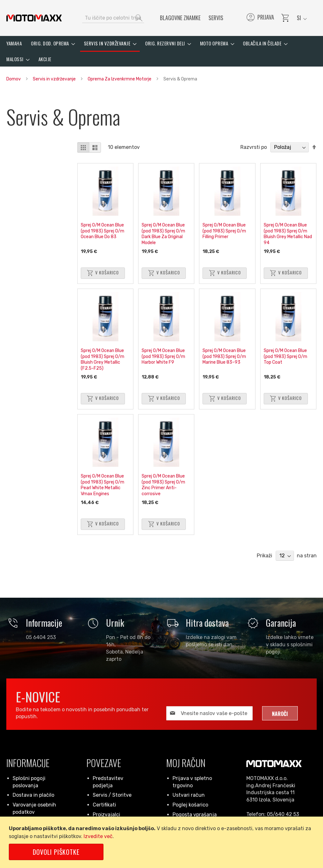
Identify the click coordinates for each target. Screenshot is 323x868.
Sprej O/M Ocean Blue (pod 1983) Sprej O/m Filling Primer (224, 231)
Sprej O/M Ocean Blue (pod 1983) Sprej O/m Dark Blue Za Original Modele (163, 234)
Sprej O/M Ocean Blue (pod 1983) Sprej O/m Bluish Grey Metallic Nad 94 (288, 234)
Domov (14, 79)
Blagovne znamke (180, 18)
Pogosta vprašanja (195, 815)
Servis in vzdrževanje (55, 79)
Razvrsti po (254, 147)
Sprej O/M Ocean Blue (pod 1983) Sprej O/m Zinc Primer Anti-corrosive (163, 485)
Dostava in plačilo (33, 795)
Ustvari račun (189, 795)
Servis (216, 18)
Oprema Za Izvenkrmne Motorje (120, 79)
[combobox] (113, 18)
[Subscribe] (280, 713)
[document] (163, 842)
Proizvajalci (106, 815)
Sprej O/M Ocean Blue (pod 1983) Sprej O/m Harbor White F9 (163, 356)
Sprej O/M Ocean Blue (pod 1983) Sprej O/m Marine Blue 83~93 (224, 356)
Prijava (260, 18)
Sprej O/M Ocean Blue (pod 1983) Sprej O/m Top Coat (285, 356)
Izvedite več (98, 836)
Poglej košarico (190, 805)
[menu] (161, 51)
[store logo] (34, 18)
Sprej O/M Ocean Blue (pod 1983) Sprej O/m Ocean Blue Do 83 (103, 231)
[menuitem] (14, 43)
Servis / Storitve (112, 795)
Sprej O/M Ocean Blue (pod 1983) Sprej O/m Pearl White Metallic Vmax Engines (103, 485)
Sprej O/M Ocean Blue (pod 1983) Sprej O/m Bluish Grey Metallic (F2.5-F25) (103, 359)
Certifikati (104, 805)
